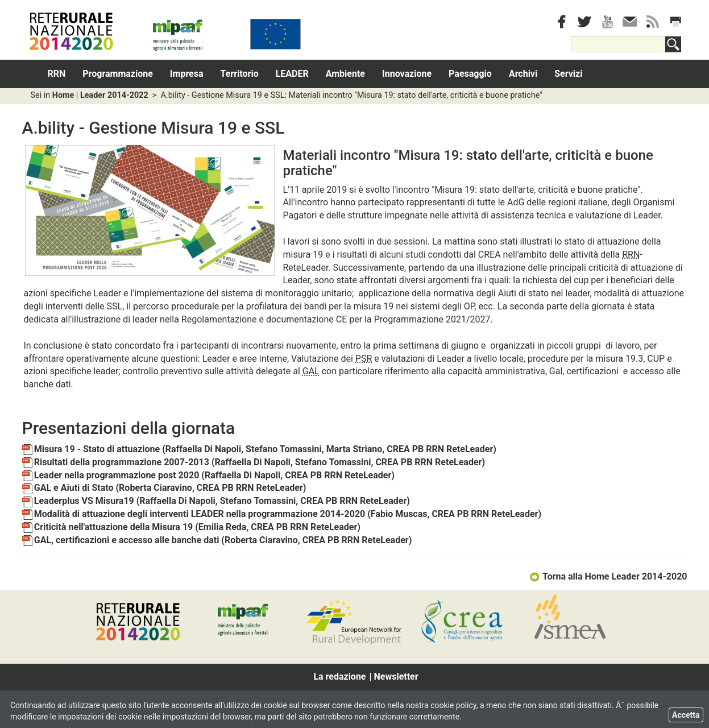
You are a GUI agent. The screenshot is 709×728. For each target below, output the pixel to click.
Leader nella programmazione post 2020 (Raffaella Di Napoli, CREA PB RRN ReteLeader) (208, 475)
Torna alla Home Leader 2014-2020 (608, 576)
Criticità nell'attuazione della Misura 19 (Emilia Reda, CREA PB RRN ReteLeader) (191, 527)
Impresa (187, 74)
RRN (57, 74)
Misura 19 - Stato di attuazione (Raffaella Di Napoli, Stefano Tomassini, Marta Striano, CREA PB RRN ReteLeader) (259, 449)
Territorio (240, 74)
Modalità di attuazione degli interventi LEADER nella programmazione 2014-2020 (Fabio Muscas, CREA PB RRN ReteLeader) (282, 514)
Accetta (686, 715)
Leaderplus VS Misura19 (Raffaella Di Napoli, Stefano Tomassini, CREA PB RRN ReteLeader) (216, 501)
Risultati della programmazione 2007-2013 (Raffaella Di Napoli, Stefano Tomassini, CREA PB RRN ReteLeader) (254, 462)
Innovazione (407, 74)
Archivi (523, 74)
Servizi (568, 74)
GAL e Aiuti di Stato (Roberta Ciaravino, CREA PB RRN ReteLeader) (164, 488)
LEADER (292, 74)
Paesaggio (470, 74)
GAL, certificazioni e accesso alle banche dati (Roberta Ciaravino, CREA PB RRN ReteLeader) (217, 540)
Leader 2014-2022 (114, 95)
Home (63, 95)
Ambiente (345, 74)
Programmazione (118, 74)
